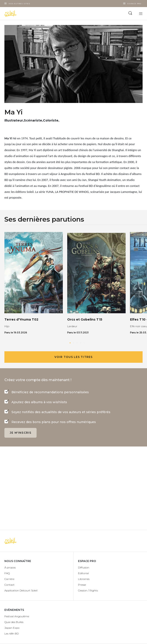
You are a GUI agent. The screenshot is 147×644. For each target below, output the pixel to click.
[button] (70, 343)
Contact (9, 585)
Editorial (83, 573)
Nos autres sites (19, 4)
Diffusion (84, 567)
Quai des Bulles (14, 622)
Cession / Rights (88, 590)
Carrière (9, 579)
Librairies (84, 579)
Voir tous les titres (74, 357)
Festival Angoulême (17, 616)
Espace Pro (134, 4)
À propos (10, 567)
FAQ (7, 573)
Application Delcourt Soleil (21, 590)
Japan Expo (12, 628)
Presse (82, 585)
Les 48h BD (12, 634)
